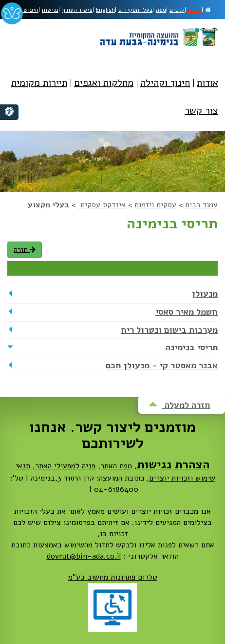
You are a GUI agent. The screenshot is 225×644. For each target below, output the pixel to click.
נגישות (50, 10)
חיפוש (28, 10)
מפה (161, 10)
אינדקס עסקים (102, 205)
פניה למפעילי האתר (65, 466)
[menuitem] (207, 90)
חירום (195, 10)
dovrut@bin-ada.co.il (84, 556)
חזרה (25, 250)
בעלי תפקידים (135, 10)
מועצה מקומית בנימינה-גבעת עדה (158, 33)
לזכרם (177, 10)
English (105, 10)
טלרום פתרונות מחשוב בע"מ (113, 577)
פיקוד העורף (77, 10)
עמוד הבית (201, 205)
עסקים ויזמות (155, 205)
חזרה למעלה (179, 405)
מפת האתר (116, 466)
